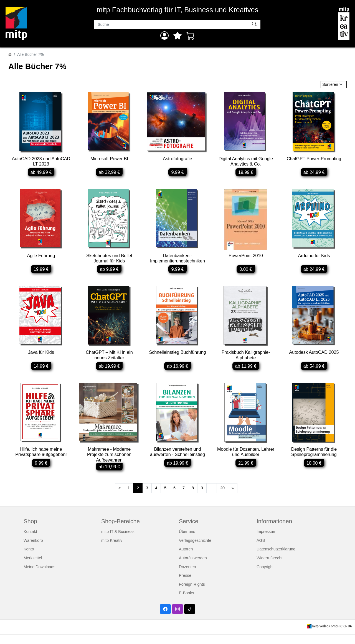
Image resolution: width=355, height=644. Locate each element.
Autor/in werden (193, 567)
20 (222, 498)
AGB (261, 550)
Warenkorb (33, 550)
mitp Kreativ (112, 550)
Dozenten (187, 576)
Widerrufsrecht (270, 567)
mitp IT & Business (118, 541)
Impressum (266, 541)
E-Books (186, 603)
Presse (185, 585)
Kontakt (30, 541)
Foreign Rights (192, 594)
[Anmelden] (164, 36)
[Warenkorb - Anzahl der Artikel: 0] (191, 36)
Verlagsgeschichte (195, 550)
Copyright (265, 576)
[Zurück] (120, 498)
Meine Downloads (39, 576)
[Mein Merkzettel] (177, 36)
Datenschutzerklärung (276, 559)
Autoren (186, 559)
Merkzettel (33, 567)
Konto (29, 559)
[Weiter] (233, 498)
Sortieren (330, 84)
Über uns (187, 541)
